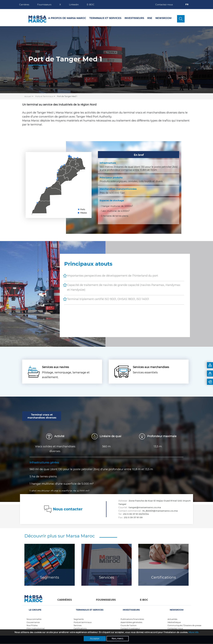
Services (106, 577)
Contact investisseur (130, 628)
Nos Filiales (32, 625)
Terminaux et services (105, 18)
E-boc (144, 600)
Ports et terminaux (83, 622)
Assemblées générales (131, 622)
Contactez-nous (164, 5)
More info (194, 632)
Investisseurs (134, 18)
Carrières (24, 5)
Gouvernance (33, 622)
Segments (50, 577)
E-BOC (91, 5)
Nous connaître (34, 619)
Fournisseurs (44, 5)
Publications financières (132, 619)
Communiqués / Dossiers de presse (184, 625)
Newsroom (163, 18)
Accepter (95, 639)
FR (187, 4)
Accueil (28, 96)
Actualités (172, 619)
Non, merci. (118, 639)
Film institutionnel (36, 628)
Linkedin (74, 5)
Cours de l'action (129, 625)
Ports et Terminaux (44, 96)
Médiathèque (174, 622)
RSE (150, 18)
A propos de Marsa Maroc (67, 18)
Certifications (164, 577)
